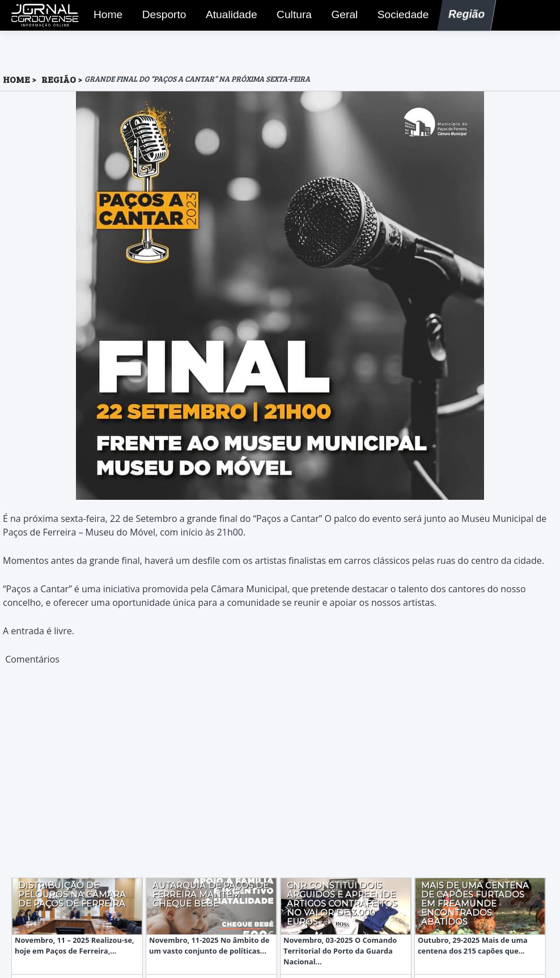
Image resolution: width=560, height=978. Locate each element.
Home (105, 16)
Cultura (291, 16)
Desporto (160, 16)
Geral (342, 16)
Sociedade (399, 16)
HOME (16, 79)
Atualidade (227, 16)
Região (463, 16)
